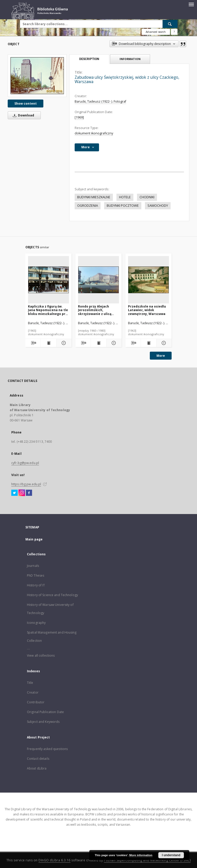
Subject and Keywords (43, 722)
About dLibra (37, 768)
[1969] (79, 117)
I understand (171, 855)
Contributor (36, 702)
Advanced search (156, 32)
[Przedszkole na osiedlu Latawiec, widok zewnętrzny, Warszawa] (149, 280)
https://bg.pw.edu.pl (26, 484)
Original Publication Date (45, 712)
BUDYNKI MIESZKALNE (94, 197)
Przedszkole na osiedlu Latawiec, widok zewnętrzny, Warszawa (147, 310)
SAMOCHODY (158, 206)
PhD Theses (36, 575)
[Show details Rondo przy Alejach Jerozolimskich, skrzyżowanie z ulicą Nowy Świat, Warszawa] (113, 343)
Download (23, 115)
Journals (33, 566)
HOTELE (125, 197)
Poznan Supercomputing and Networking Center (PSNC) (147, 860)
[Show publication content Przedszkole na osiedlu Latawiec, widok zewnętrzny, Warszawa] (148, 343)
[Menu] (191, 4)
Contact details (38, 759)
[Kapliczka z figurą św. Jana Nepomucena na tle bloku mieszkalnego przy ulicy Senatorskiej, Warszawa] (48, 280)
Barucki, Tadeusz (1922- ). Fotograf (100, 101)
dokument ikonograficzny (94, 133)
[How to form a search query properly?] (174, 32)
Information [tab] (130, 59)
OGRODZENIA (88, 206)
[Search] (170, 24)
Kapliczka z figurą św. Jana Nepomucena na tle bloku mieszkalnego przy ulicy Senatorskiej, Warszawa (48, 310)
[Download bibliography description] (33, 343)
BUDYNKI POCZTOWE (123, 206)
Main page (34, 539)
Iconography (36, 623)
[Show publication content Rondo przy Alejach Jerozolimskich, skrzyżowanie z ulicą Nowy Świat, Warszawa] (98, 343)
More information (141, 855)
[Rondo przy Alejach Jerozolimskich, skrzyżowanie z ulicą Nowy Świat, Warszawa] (98, 280)
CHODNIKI (147, 197)
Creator (33, 692)
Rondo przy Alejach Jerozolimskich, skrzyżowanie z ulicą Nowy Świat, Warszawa (97, 310)
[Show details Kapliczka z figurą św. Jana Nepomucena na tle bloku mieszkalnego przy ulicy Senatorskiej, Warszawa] (63, 343)
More (161, 356)
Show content (26, 103)
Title (30, 683)
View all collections (41, 655)
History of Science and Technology (52, 595)
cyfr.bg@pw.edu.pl (25, 463)
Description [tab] (89, 59)
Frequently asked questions (47, 749)
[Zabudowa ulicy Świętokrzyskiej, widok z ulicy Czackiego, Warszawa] (37, 76)
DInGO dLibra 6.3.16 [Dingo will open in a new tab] (55, 860)
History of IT (36, 585)
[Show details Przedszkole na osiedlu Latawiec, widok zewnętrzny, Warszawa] (163, 343)
